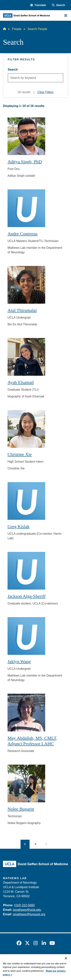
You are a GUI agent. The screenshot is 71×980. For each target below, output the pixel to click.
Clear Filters (45, 92)
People (17, 29)
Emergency (10, 958)
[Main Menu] (66, 15)
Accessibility (29, 958)
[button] (38, 5)
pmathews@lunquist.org (29, 914)
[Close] (66, 964)
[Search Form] (58, 5)
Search (13, 70)
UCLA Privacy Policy (54, 958)
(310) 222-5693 (24, 905)
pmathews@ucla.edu (27, 910)
